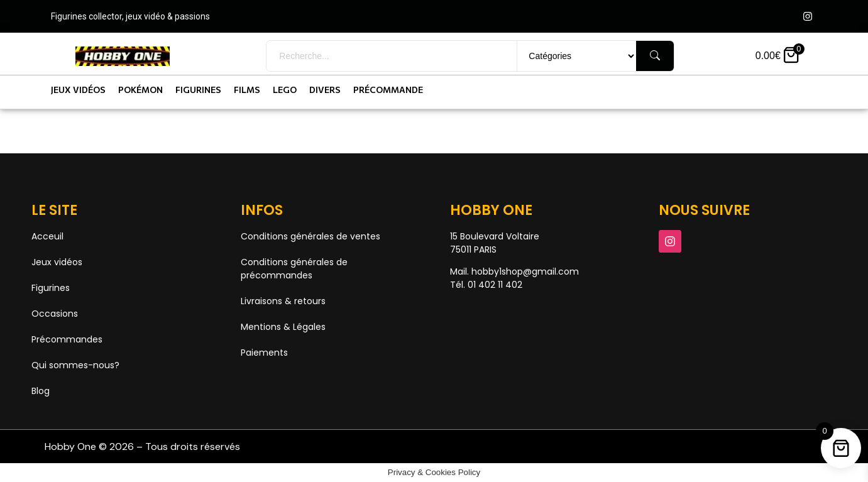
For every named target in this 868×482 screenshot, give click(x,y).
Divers (325, 90)
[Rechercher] (655, 56)
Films (247, 90)
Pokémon (140, 90)
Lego (285, 90)
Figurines (198, 90)
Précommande (388, 90)
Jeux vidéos (78, 90)
